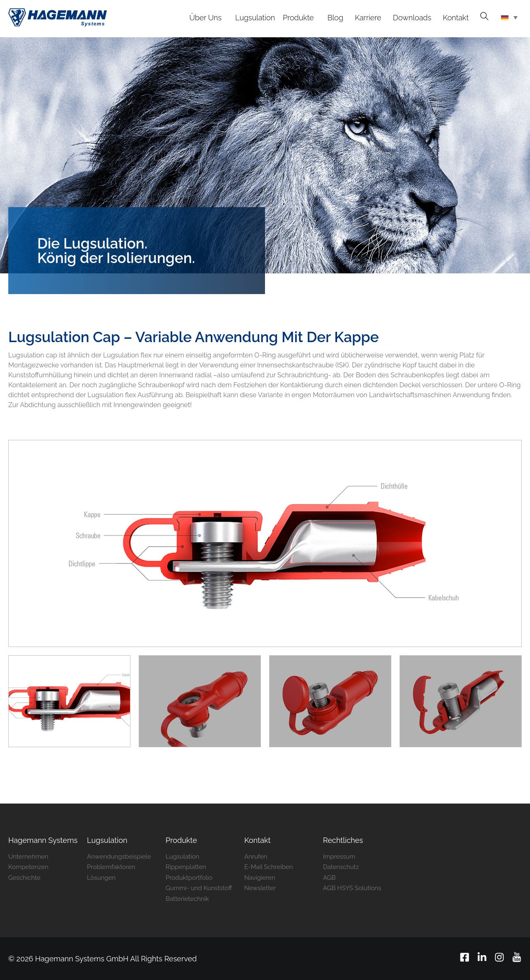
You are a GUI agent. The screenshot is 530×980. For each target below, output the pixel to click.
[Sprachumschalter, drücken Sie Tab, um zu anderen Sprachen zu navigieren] (509, 19)
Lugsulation (107, 840)
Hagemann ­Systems (43, 840)
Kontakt (258, 840)
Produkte (181, 840)
